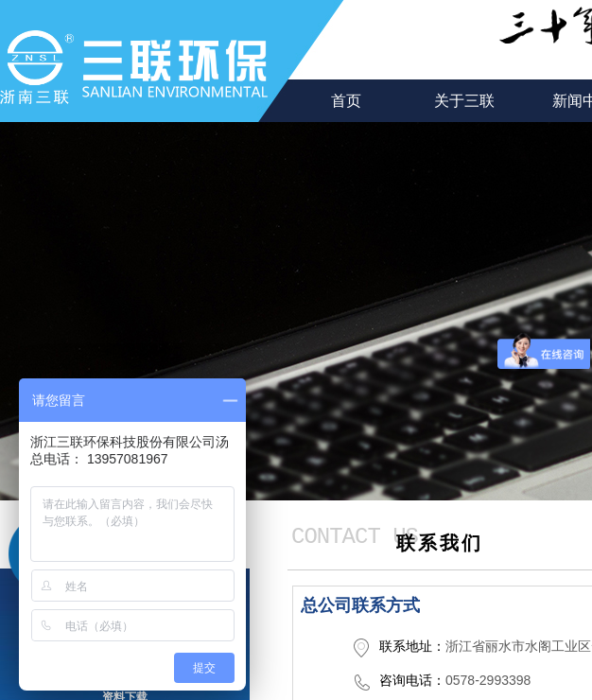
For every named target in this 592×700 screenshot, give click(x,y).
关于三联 (464, 101)
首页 (346, 101)
